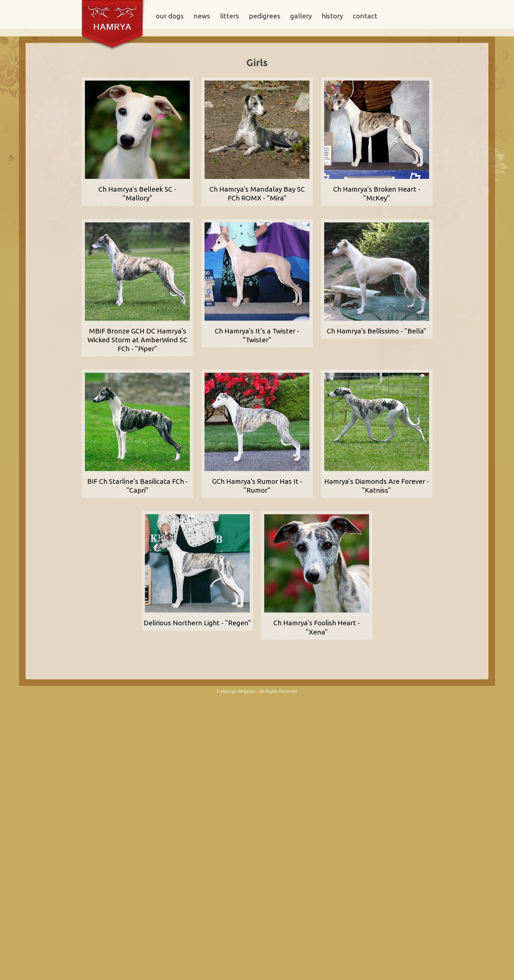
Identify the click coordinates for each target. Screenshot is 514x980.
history (332, 16)
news (202, 16)
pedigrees (265, 16)
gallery (301, 16)
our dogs (170, 16)
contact (365, 16)
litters (229, 16)
